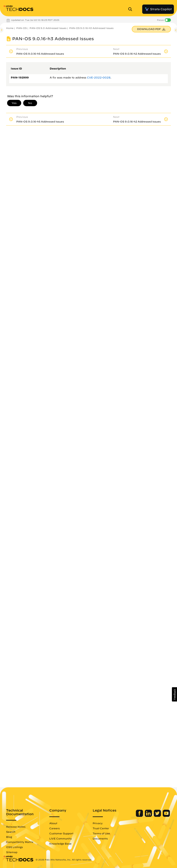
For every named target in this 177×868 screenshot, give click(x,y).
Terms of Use (101, 833)
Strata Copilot (158, 9)
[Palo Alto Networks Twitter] (158, 816)
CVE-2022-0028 (99, 78)
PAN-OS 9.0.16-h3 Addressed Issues (91, 28)
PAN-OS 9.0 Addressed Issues (48, 28)
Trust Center (101, 828)
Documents (100, 838)
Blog (9, 837)
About (53, 823)
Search (11, 832)
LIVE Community (61, 838)
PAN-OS (21, 28)
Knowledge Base (60, 844)
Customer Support (61, 833)
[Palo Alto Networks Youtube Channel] (166, 816)
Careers (54, 828)
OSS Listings (14, 847)
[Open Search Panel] (131, 9)
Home (10, 28)
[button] (174, 694)
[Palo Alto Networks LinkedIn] (149, 816)
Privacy (98, 823)
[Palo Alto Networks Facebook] (140, 816)
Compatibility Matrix (20, 842)
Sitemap (12, 852)
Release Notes (16, 827)
